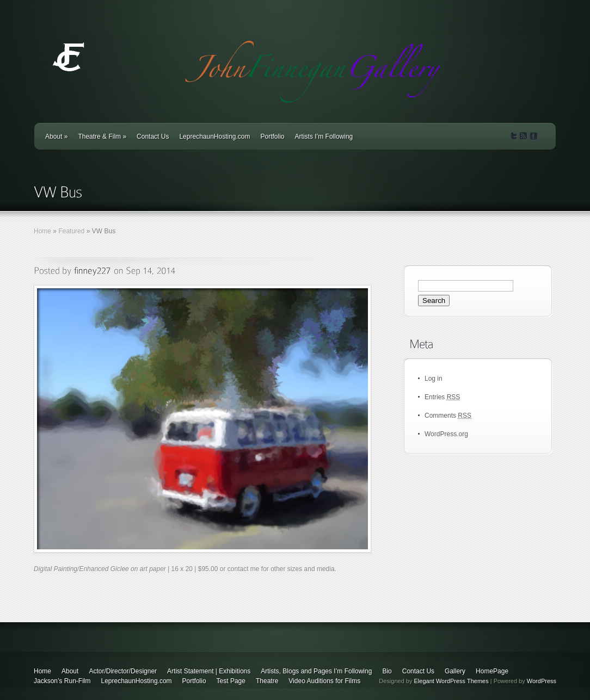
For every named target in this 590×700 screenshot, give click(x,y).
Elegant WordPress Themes (451, 681)
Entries (442, 397)
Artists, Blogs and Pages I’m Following (316, 671)
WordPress (542, 681)
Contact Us (153, 137)
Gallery (455, 671)
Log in (434, 379)
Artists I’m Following (324, 137)
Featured (71, 231)
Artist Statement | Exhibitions (209, 671)
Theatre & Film (102, 137)
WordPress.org (446, 434)
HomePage (492, 671)
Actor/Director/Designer (123, 671)
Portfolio (273, 137)
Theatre (267, 681)
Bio (387, 671)
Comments (448, 416)
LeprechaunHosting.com (214, 137)
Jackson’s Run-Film (62, 681)
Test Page (231, 681)
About (56, 137)
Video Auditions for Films (324, 681)
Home (42, 231)
